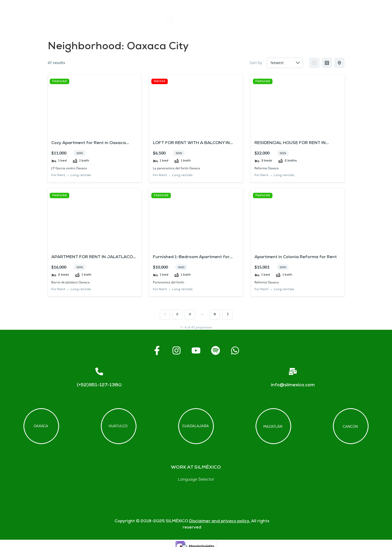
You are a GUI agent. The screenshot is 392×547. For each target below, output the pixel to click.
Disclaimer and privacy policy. (220, 521)
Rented (160, 81)
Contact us (320, 20)
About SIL (226, 19)
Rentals (177, 20)
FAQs (273, 19)
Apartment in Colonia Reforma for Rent (296, 257)
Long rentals (81, 175)
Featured (60, 81)
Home (132, 20)
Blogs (368, 19)
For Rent (58, 175)
